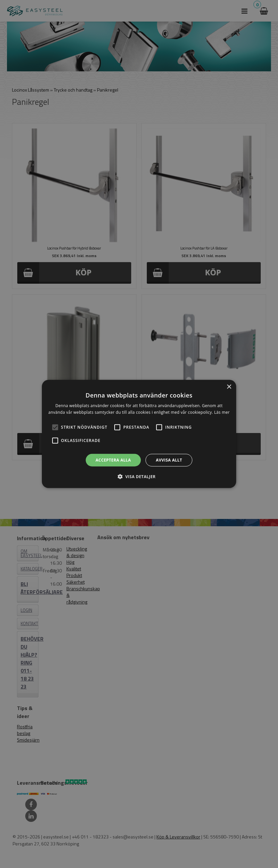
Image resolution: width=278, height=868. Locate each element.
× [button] (229, 387)
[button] (55, 427)
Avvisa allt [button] (169, 460)
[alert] (139, 434)
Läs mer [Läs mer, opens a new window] (222, 412)
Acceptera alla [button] (113, 460)
